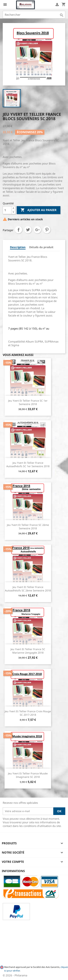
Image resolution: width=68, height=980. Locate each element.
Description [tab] (18, 247)
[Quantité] (7, 210)
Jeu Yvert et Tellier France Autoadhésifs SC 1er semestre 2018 (28, 465)
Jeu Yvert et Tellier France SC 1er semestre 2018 (28, 402)
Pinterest (47, 230)
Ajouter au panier (39, 210)
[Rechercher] (34, 15)
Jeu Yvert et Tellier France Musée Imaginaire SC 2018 (28, 775)
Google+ (37, 230)
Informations (13, 871)
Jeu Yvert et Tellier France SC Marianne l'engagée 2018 (28, 651)
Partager (18, 230)
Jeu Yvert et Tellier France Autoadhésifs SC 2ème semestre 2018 (28, 589)
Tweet (28, 230)
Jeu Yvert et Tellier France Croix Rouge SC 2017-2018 (28, 713)
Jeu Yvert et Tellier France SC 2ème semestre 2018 (28, 527)
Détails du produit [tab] (41, 247)
